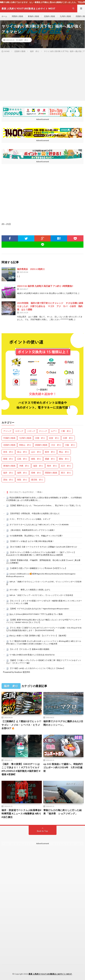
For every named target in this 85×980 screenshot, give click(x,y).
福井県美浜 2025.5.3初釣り (31, 269)
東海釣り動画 (33, 16)
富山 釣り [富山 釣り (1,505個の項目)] (22, 452)
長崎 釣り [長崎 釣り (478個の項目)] (36, 473)
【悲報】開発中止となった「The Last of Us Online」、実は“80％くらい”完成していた (45, 505)
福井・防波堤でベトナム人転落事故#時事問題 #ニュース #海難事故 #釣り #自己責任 (22, 814)
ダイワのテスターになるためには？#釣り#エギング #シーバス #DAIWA (39, 525)
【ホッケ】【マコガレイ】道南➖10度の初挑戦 (29, 649)
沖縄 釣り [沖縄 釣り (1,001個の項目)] (24, 466)
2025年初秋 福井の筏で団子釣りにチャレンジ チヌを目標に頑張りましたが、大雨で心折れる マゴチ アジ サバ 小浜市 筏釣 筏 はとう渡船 (51, 306)
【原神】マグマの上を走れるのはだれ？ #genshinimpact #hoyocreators (39, 609)
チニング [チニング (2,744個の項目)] (43, 431)
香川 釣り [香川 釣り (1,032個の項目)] (66, 473)
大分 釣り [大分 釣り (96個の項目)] (56, 445)
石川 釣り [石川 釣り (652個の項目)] (66, 466)
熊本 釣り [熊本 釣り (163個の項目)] (52, 466)
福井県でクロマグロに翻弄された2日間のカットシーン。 (63, 723)
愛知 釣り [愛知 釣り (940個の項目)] (64, 459)
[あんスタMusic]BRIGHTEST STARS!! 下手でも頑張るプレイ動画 (36, 614)
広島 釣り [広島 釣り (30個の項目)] (22, 459)
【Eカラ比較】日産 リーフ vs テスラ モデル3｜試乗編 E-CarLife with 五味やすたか (43, 547)
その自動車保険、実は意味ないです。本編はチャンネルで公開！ (36, 536)
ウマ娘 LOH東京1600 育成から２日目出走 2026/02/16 (32, 655)
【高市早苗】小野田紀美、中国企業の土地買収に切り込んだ (35, 513)
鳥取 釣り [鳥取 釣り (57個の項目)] (22, 480)
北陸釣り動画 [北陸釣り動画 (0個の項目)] (9, 445)
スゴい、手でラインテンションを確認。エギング (30, 519)
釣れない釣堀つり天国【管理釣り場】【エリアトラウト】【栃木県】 (38, 636)
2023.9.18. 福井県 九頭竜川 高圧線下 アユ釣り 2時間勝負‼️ (45, 286)
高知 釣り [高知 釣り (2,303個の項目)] (8, 480)
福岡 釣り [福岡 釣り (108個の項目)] (22, 473)
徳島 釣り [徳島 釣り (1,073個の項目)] (36, 459)
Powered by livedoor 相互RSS (17, 672)
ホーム (4, 16)
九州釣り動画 (65, 16)
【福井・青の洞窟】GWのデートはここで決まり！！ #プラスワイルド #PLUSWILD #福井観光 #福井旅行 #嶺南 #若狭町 (21, 769)
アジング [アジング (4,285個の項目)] (7, 431)
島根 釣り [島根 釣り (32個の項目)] (8, 459)
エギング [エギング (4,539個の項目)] (19, 431)
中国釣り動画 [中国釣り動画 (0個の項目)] (9, 438)
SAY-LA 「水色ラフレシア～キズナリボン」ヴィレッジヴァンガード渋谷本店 (41, 595)
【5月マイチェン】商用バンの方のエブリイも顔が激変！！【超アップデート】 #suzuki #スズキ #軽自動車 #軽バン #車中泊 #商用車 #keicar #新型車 (41, 554)
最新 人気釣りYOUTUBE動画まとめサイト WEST (50, 974)
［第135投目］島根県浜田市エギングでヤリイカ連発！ (32, 530)
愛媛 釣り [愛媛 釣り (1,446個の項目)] (50, 459)
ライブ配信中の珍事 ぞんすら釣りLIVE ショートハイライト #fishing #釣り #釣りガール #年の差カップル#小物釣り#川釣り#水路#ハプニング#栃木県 (44, 642)
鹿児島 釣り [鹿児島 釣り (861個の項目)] (37, 480)
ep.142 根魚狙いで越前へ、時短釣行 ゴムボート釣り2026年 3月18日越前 (63, 767)
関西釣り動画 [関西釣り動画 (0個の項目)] (51, 473)
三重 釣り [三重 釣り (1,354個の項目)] (66, 431)
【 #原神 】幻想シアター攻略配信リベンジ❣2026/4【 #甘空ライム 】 (38, 568)
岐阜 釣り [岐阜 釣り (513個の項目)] (50, 452)
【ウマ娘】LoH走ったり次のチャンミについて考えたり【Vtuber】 (37, 668)
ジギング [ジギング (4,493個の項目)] (31, 431)
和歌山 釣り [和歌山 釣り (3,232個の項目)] (25, 445)
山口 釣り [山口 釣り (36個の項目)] (36, 452)
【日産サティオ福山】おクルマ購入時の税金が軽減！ (32, 541)
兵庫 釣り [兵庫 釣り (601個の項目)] (68, 438)
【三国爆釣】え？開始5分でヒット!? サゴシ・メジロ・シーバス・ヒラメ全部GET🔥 (21, 725)
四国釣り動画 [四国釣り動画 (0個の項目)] (41, 445)
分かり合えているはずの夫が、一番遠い (26, 492)
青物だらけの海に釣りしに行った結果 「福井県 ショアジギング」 (63, 812)
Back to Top (42, 831)
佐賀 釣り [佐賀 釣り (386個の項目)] (54, 438)
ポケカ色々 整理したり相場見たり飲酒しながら (30, 590)
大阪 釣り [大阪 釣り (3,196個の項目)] (70, 445)
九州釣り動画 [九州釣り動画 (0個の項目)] (25, 438)
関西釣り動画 (17, 16)
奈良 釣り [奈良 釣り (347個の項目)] (8, 452)
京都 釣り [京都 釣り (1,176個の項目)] (40, 438)
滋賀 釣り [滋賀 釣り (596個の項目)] (38, 466)
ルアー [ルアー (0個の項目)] (54, 431)
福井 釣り (24, 40)
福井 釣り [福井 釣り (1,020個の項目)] (8, 473)
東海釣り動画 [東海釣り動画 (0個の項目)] (9, 466)
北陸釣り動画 (49, 16)
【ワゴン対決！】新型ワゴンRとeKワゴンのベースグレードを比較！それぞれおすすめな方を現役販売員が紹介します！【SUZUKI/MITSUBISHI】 (44, 629)
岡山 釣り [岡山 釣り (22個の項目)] (64, 452)
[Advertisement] (42, 76)
